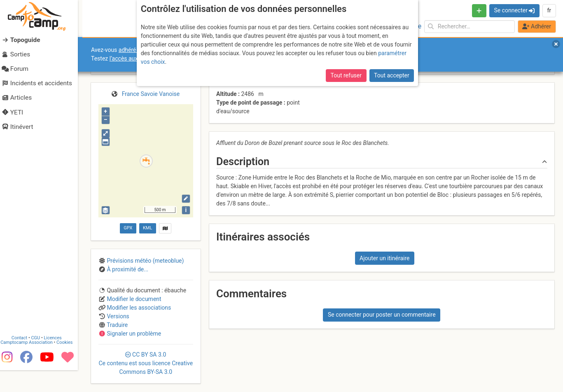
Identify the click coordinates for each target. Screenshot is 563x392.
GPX (128, 228)
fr (549, 10)
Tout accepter (392, 75)
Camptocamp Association (31, 364)
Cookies (69, 364)
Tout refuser (346, 75)
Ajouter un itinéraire (384, 258)
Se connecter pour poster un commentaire (382, 315)
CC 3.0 (146, 363)
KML (147, 228)
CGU (40, 359)
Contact (24, 359)
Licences (57, 359)
